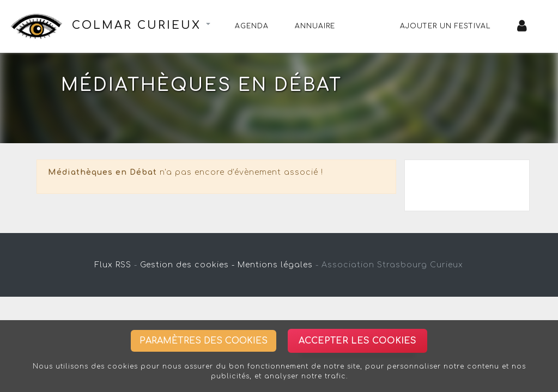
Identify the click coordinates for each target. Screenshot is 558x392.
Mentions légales (275, 265)
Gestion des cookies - (187, 265)
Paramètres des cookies (204, 341)
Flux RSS (113, 265)
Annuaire (315, 26)
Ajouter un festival (445, 26)
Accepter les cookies (357, 341)
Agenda (252, 26)
